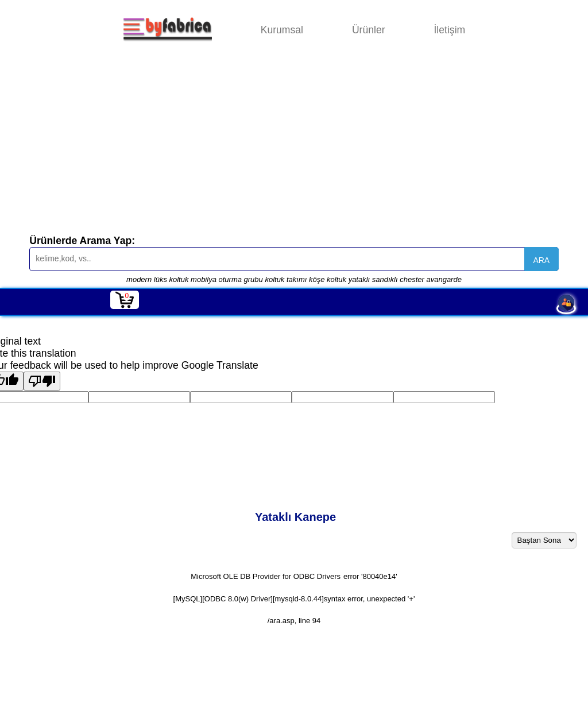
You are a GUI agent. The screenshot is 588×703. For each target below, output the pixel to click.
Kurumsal (282, 30)
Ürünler (369, 30)
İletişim (449, 30)
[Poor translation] (42, 381)
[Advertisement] (294, 146)
